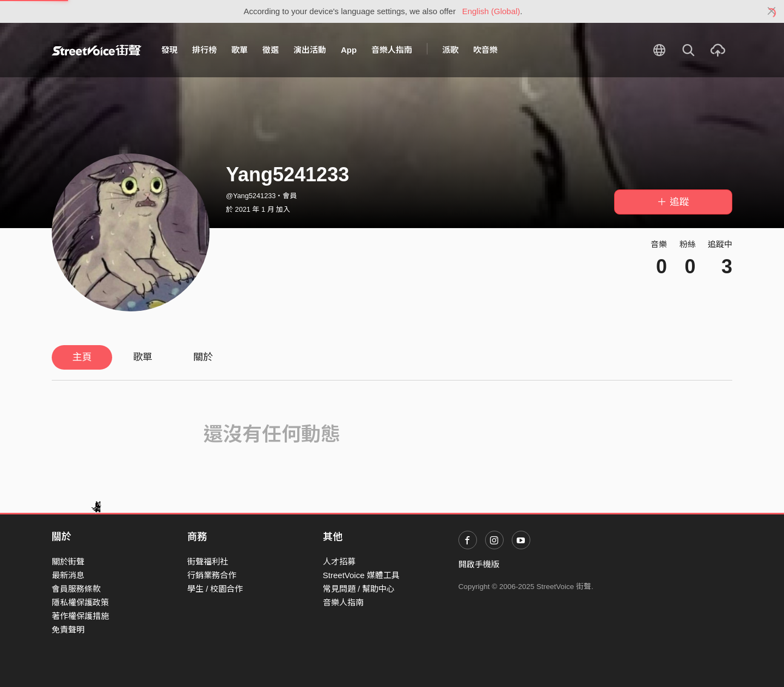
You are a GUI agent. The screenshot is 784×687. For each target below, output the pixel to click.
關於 (203, 357)
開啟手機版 (479, 564)
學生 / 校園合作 (215, 589)
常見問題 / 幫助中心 (359, 589)
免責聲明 (68, 630)
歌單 (240, 50)
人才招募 (339, 562)
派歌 (450, 50)
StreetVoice (97, 50)
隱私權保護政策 (80, 602)
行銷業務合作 (212, 575)
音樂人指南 (392, 50)
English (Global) (491, 11)
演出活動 (310, 50)
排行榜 (204, 50)
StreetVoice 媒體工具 (361, 575)
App (349, 50)
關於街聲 (68, 562)
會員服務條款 (76, 589)
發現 (169, 50)
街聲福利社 (208, 562)
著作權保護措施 (80, 616)
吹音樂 (485, 50)
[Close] (772, 11)
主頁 (82, 357)
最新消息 (68, 575)
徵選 (271, 50)
